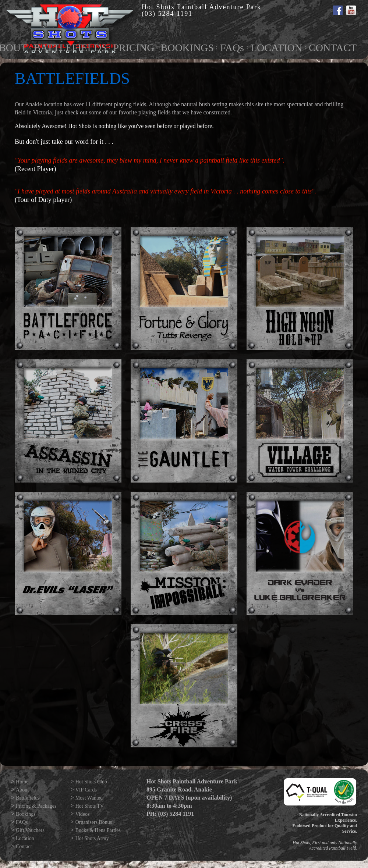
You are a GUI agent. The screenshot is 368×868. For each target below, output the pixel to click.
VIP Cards (86, 790)
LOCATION (276, 48)
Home (22, 782)
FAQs (232, 48)
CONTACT (333, 48)
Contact (24, 846)
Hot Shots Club (91, 782)
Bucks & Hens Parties (98, 830)
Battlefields (28, 798)
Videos (83, 814)
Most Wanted (89, 798)
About (22, 790)
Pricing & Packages (36, 806)
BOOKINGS (187, 48)
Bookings (26, 814)
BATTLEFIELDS (70, 48)
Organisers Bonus (94, 822)
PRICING (134, 48)
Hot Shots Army (92, 838)
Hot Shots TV (90, 806)
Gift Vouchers (30, 830)
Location (25, 838)
